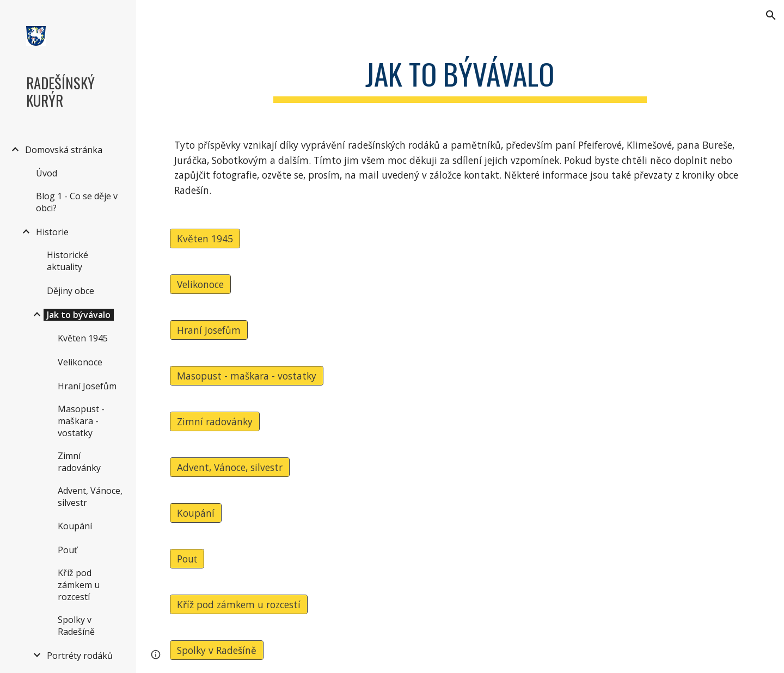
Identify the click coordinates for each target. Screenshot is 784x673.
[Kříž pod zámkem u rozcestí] (239, 604)
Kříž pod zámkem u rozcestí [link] (79, 585)
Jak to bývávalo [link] (79, 315)
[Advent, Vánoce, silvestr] (230, 467)
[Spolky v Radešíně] (217, 650)
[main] (460, 77)
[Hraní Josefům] (209, 330)
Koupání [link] (75, 526)
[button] (771, 15)
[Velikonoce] (200, 284)
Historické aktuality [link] (68, 261)
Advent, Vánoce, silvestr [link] (90, 497)
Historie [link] (52, 232)
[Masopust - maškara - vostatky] (247, 375)
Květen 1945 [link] (83, 338)
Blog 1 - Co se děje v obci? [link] (77, 202)
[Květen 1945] (205, 238)
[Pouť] (187, 558)
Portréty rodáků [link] (80, 656)
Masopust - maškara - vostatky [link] (81, 421)
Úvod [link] (47, 173)
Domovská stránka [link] (64, 150)
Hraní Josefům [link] (87, 386)
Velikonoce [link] (80, 362)
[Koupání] (196, 513)
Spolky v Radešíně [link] (76, 626)
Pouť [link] (68, 550)
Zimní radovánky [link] (79, 462)
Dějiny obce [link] (71, 291)
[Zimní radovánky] (215, 421)
